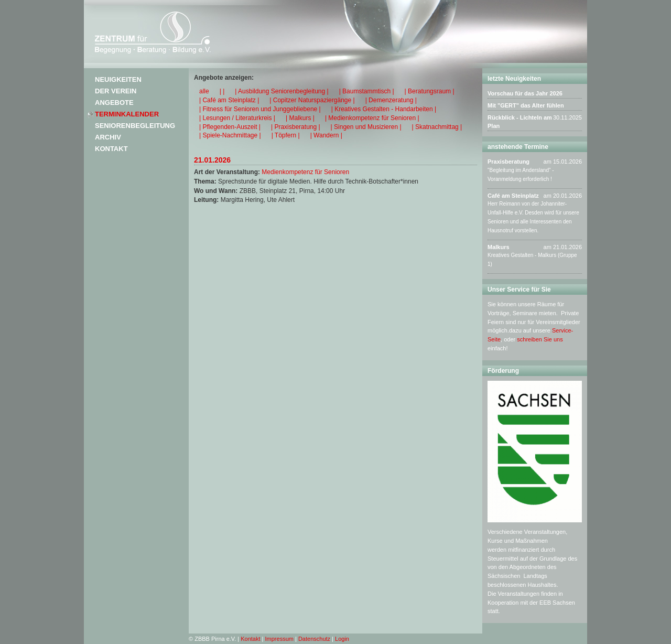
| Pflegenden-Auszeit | (230, 127)
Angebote (114, 103)
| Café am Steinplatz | (229, 100)
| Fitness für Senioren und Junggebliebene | (260, 109)
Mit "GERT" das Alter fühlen (526, 105)
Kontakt (111, 149)
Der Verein (116, 91)
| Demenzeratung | (391, 100)
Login (342, 639)
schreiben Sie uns (540, 339)
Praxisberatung (508, 162)
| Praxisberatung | (296, 127)
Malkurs (499, 247)
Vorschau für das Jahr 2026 (525, 93)
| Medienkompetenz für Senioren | (372, 118)
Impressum (279, 639)
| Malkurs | (300, 118)
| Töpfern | (286, 135)
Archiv (108, 137)
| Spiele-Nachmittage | (230, 135)
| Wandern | (326, 135)
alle (204, 91)
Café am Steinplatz (513, 196)
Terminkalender (127, 114)
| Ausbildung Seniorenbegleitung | (282, 91)
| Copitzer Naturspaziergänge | (312, 100)
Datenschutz (314, 639)
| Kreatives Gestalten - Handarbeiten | (384, 109)
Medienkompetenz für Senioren (305, 172)
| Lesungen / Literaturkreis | (237, 118)
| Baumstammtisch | (367, 91)
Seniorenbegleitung (135, 126)
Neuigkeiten (118, 79)
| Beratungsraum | (430, 91)
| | (222, 91)
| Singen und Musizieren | (366, 127)
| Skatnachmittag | (437, 127)
